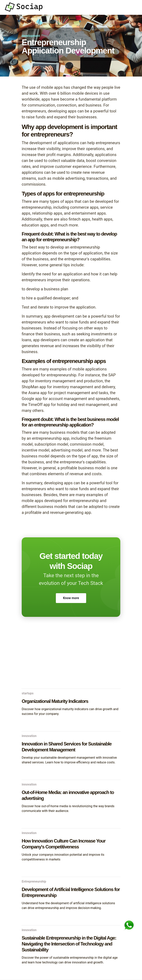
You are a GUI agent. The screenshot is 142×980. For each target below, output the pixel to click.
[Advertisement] (71, 657)
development (31, 36)
